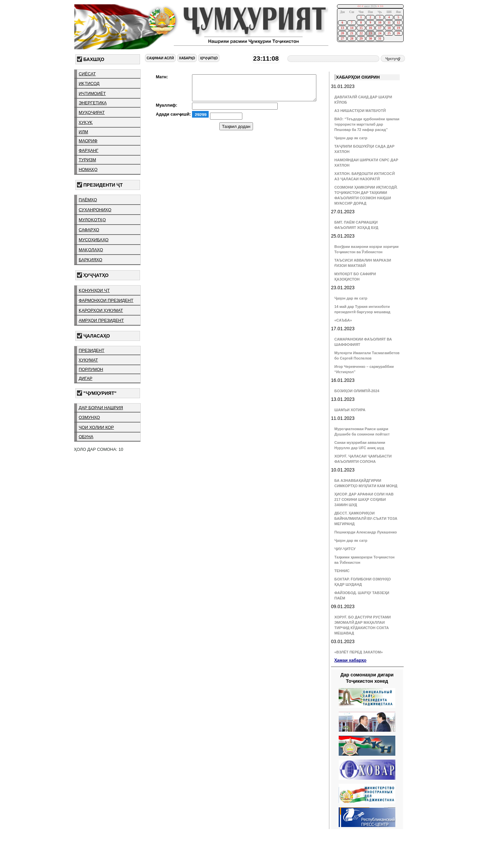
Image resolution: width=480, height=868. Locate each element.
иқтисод (89, 83)
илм (83, 132)
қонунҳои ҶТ (94, 290)
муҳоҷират (92, 112)
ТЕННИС (342, 571)
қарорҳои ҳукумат (101, 310)
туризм (87, 160)
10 (379, 23)
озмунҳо (89, 417)
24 (379, 33)
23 (370, 33)
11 (389, 23)
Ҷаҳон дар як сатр (351, 138)
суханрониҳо (95, 210)
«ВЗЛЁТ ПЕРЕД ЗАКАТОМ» (358, 652)
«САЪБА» (343, 320)
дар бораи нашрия (101, 408)
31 (379, 39)
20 (342, 33)
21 (351, 33)
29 (361, 39)
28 (351, 39)
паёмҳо (88, 200)
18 (389, 28)
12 (398, 23)
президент (91, 350)
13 (342, 28)
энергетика (93, 103)
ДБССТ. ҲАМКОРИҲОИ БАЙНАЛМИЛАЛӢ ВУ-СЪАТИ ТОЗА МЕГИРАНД (366, 518)
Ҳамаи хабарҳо (350, 660)
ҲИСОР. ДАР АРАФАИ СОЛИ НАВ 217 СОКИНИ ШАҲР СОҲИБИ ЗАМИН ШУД (364, 499)
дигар (85, 378)
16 (370, 28)
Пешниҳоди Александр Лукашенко (365, 532)
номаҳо (88, 169)
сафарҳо (89, 230)
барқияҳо (90, 260)
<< (359, 6)
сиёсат (87, 74)
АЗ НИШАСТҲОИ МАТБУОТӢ (360, 111)
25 (389, 33)
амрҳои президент (101, 320)
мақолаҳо (91, 250)
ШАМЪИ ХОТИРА (350, 410)
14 (351, 28)
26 (398, 33)
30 (370, 39)
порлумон (91, 369)
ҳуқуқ (86, 122)
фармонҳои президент (106, 300)
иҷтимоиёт (92, 93)
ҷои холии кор (96, 427)
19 (398, 28)
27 (342, 39)
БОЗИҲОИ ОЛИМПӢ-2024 (357, 391)
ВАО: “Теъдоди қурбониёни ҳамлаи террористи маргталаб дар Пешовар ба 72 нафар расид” (367, 124)
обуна (86, 437)
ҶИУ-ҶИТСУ (345, 549)
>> (382, 6)
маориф (88, 141)
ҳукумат (88, 360)
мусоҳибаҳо (94, 240)
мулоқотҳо (92, 220)
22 (361, 33)
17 (379, 28)
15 (361, 28)
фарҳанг (88, 150)
